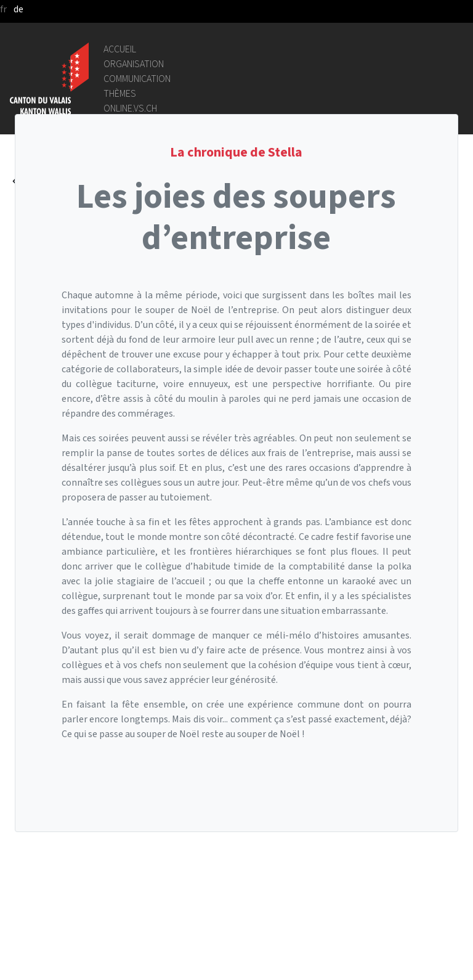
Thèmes (120, 93)
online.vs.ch (130, 108)
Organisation (134, 64)
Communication (137, 79)
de (18, 9)
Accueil (120, 49)
